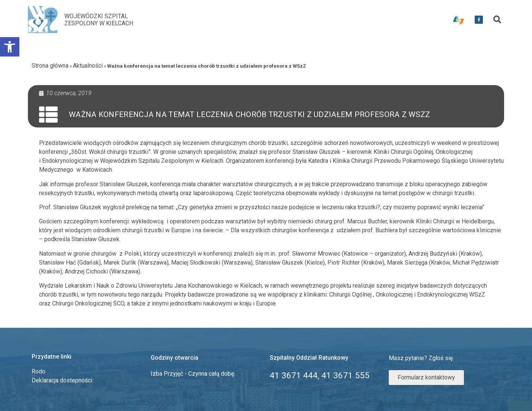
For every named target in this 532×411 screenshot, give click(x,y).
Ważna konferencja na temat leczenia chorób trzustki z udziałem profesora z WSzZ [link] (250, 114)
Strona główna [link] (50, 66)
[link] (10, 47)
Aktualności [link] (88, 66)
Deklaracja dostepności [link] (62, 380)
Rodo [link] (39, 371)
